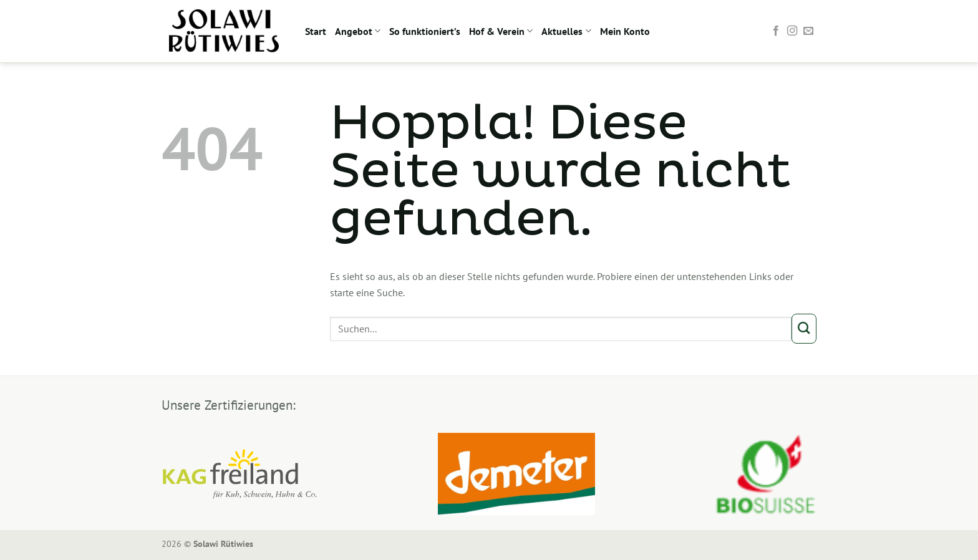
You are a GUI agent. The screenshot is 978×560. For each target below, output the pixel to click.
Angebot (358, 31)
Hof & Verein (501, 31)
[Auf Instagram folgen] (792, 31)
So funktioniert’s (425, 31)
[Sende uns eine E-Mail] (808, 31)
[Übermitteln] (804, 329)
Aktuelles (566, 31)
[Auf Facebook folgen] (776, 31)
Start (316, 31)
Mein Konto (625, 31)
